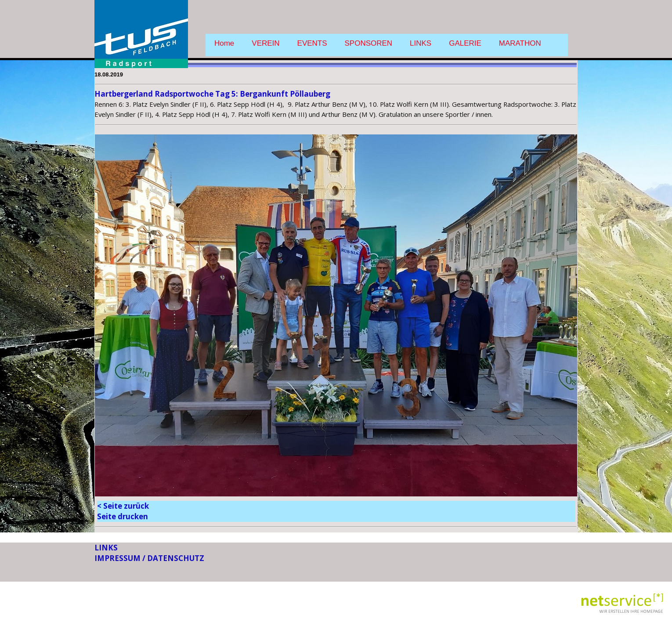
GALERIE (465, 43)
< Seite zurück (123, 506)
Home (224, 43)
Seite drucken (123, 516)
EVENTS (312, 43)
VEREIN (266, 43)
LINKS (421, 43)
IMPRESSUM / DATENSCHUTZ (149, 558)
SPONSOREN (369, 43)
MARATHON (520, 43)
